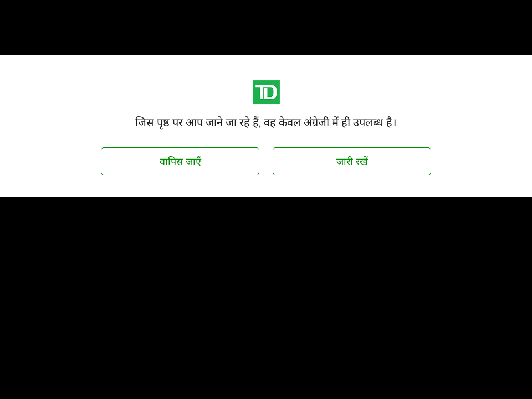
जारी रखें (352, 162)
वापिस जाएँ (180, 162)
